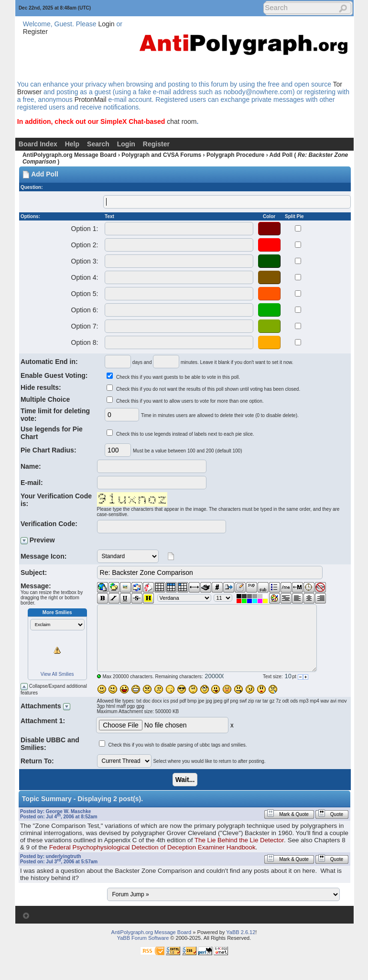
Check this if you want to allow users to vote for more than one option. (190, 401)
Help (72, 144)
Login (106, 24)
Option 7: (85, 326)
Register (35, 32)
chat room (182, 121)
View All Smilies (57, 674)
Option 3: (85, 261)
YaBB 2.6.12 (241, 932)
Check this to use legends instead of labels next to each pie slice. (185, 434)
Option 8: (85, 342)
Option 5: (85, 294)
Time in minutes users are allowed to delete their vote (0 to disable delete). (220, 415)
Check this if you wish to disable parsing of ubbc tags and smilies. (177, 745)
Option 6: (85, 310)
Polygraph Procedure (235, 155)
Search (98, 144)
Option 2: (85, 245)
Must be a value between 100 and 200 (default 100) (188, 451)
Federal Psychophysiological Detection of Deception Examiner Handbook (152, 847)
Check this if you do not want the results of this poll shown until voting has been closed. (208, 389)
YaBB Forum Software (143, 938)
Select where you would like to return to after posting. (209, 761)
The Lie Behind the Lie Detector (239, 840)
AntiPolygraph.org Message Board (70, 155)
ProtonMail (91, 99)
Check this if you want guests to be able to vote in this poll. (178, 377)
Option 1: (85, 229)
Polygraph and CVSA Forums (161, 155)
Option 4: (85, 277)
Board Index (38, 144)
